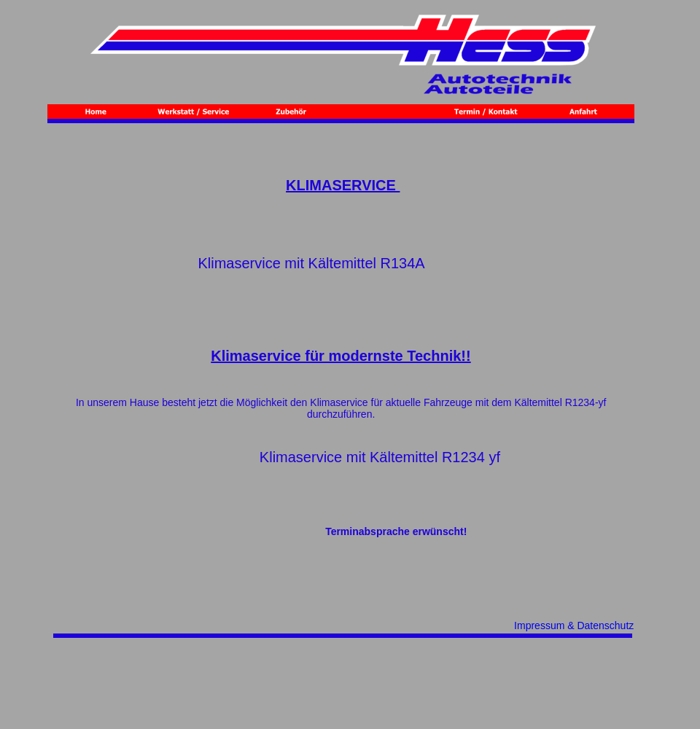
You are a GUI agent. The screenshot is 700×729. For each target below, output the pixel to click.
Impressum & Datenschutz (574, 625)
